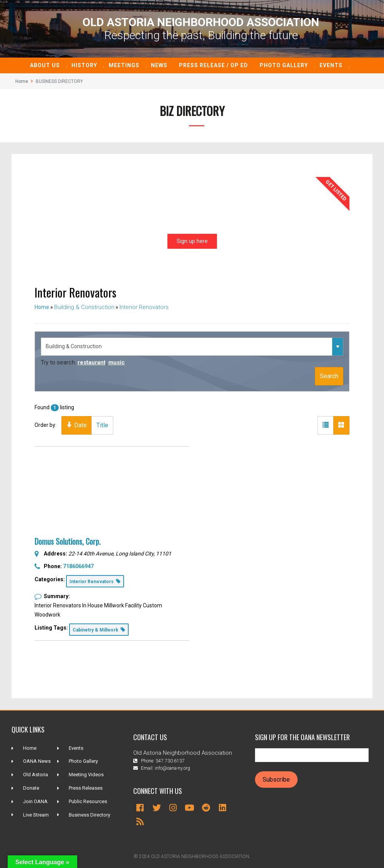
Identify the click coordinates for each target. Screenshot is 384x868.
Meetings (124, 65)
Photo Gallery (284, 65)
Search (329, 376)
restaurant (92, 362)
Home (22, 81)
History (84, 65)
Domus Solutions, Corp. (68, 541)
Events (331, 65)
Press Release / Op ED (214, 65)
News (159, 65)
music (117, 362)
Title (102, 425)
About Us (45, 65)
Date (77, 425)
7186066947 (78, 566)
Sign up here (192, 241)
